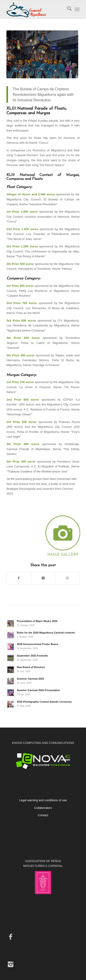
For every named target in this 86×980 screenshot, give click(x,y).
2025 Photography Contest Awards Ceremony (44, 702)
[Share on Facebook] (19, 578)
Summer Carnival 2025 (30, 679)
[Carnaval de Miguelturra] (36, 9)
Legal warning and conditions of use (43, 800)
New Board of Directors (31, 667)
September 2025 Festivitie (32, 656)
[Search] (67, 9)
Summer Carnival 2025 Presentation (38, 690)
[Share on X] (43, 578)
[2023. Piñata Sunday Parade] (42, 54)
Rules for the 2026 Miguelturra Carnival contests (46, 633)
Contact (43, 815)
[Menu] (77, 9)
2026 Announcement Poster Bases (37, 644)
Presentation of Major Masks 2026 (37, 621)
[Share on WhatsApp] (67, 578)
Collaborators (43, 808)
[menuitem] (67, 9)
